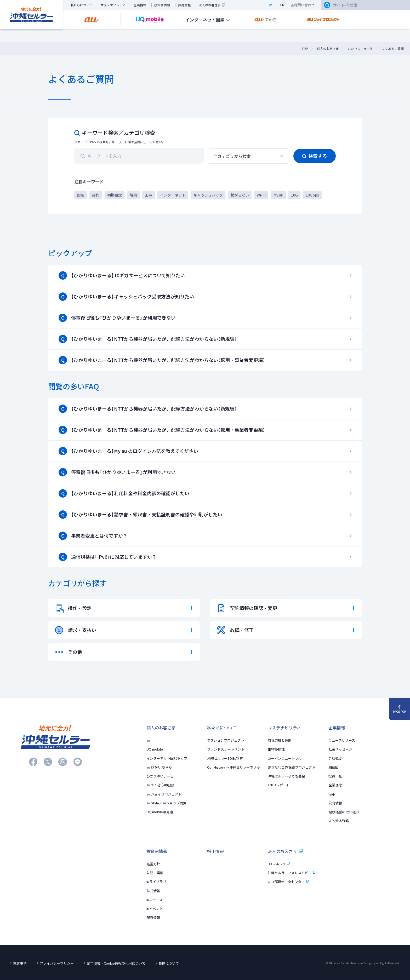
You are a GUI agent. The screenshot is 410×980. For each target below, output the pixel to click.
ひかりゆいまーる (160, 776)
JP (270, 5)
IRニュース (155, 900)
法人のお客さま (212, 5)
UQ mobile (155, 749)
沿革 (332, 794)
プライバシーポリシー (57, 963)
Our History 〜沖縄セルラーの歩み (234, 767)
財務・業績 (155, 873)
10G (294, 195)
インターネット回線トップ (167, 758)
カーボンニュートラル (285, 758)
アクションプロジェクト (226, 740)
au (148, 740)
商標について (169, 963)
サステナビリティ (113, 5)
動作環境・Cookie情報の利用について (116, 963)
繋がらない (240, 195)
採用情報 (184, 5)
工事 (149, 195)
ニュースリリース (342, 740)
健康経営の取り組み (344, 812)
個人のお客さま (161, 728)
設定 (81, 195)
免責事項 (20, 963)
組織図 (334, 767)
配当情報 (153, 917)
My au (278, 195)
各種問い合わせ (303, 5)
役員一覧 (335, 776)
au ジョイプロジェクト (164, 794)
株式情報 (153, 891)
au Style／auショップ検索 (166, 803)
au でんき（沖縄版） (160, 785)
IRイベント (155, 909)
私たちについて (82, 5)
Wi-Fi (261, 195)
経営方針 (153, 864)
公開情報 (335, 803)
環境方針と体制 (280, 740)
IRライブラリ (156, 882)
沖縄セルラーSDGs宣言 (225, 758)
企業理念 (335, 785)
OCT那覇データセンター (288, 882)
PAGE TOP (400, 709)
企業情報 (140, 5)
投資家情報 (162, 5)
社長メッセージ (340, 749)
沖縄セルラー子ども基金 (286, 776)
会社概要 (335, 758)
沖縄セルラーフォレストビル (292, 873)
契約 (96, 195)
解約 (133, 195)
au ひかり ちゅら (159, 767)
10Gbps (312, 195)
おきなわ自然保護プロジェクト (292, 767)
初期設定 (115, 195)
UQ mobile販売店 (160, 812)
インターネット (173, 195)
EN (282, 5)
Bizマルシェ (279, 864)
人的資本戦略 (339, 821)
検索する (315, 156)
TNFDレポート (279, 785)
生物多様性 (276, 749)
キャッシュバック (208, 195)
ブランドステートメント (226, 749)
